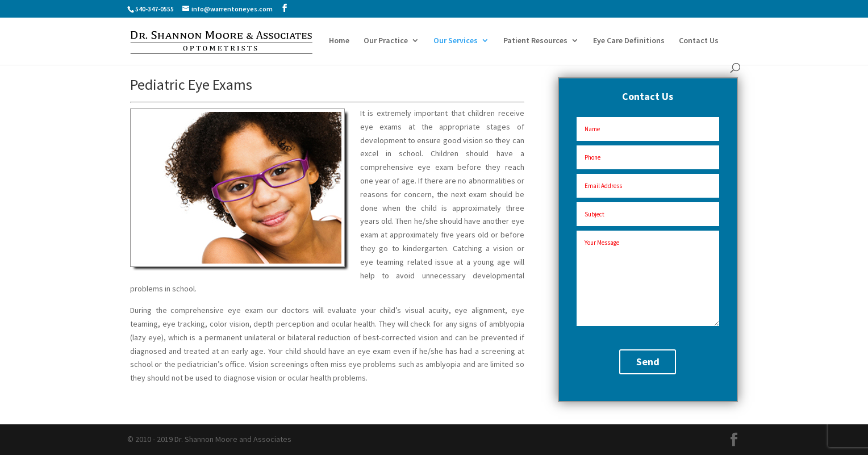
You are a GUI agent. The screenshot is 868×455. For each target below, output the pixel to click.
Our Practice (386, 41)
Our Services (456, 41)
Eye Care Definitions (629, 41)
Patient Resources (535, 41)
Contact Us (699, 41)
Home (339, 41)
